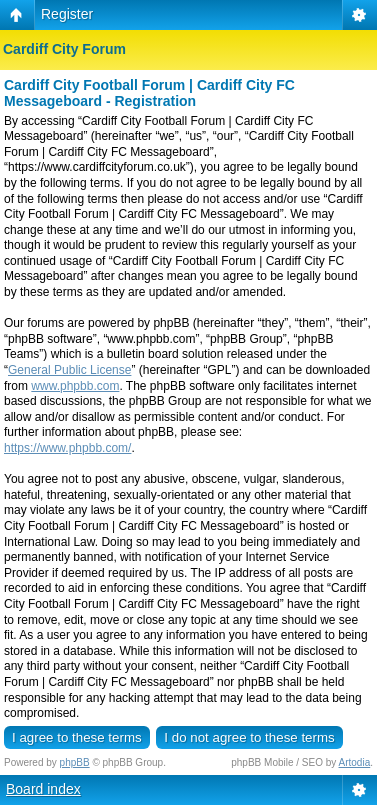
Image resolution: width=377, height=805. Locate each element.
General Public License (69, 370)
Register (67, 14)
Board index (43, 789)
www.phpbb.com (75, 386)
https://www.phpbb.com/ (67, 448)
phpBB (75, 762)
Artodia (355, 762)
